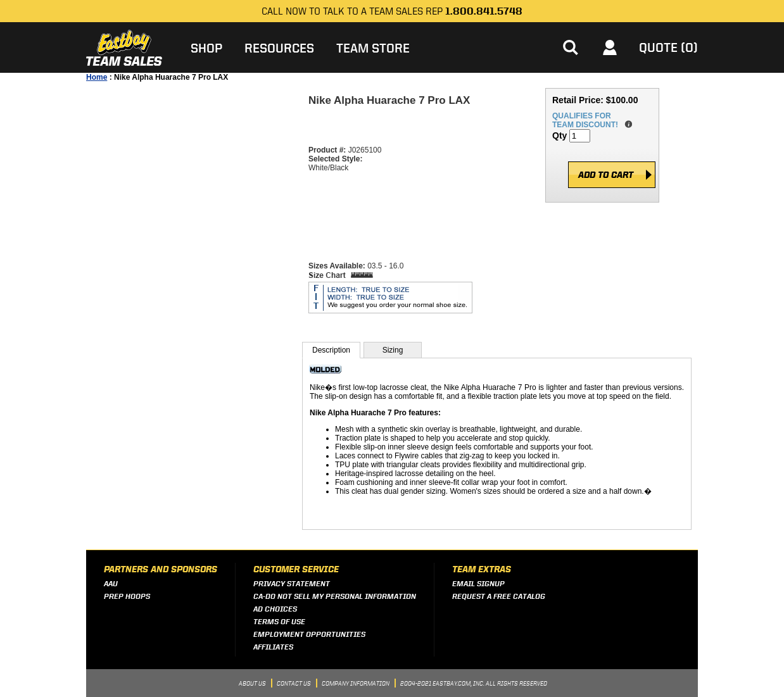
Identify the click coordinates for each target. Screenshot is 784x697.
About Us (252, 683)
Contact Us (294, 683)
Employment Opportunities (309, 634)
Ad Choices (275, 609)
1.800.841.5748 (484, 11)
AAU (111, 583)
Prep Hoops (127, 596)
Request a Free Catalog (499, 596)
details (626, 125)
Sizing (393, 350)
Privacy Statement (292, 583)
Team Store (373, 48)
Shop (206, 48)
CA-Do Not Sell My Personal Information (335, 596)
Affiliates (273, 647)
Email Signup (478, 583)
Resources (279, 48)
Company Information (356, 683)
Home (97, 77)
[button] (570, 47)
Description (331, 350)
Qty (560, 135)
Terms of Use (279, 621)
